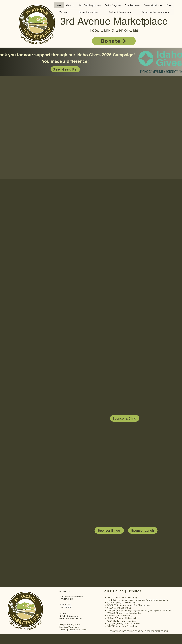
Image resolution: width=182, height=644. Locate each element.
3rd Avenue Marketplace (114, 21)
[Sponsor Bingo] (109, 530)
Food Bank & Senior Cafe (114, 30)
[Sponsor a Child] (125, 418)
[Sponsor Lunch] (143, 530)
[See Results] (65, 69)
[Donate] (114, 41)
